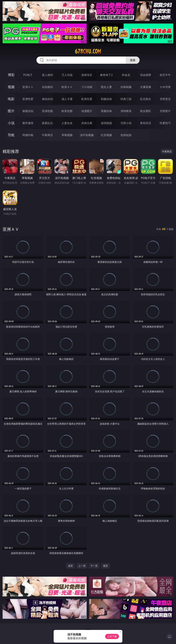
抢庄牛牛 (165, 75)
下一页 (94, 566)
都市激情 (28, 123)
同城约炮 (28, 135)
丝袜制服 (126, 87)
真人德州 (47, 75)
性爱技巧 (165, 123)
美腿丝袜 (106, 111)
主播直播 (146, 87)
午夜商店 (47, 135)
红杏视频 (106, 135)
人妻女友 (67, 123)
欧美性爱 (87, 99)
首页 (70, 566)
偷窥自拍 (28, 111)
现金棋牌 (146, 75)
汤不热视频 (87, 135)
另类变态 (165, 99)
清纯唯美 (126, 111)
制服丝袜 (106, 99)
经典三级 (126, 99)
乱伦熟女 (146, 99)
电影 (11, 99)
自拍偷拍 (47, 87)
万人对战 (67, 75)
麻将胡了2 (106, 75)
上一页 (82, 566)
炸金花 (126, 75)
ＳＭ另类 (165, 87)
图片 (11, 111)
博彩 (11, 75)
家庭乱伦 (47, 123)
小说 (11, 123)
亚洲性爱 (28, 99)
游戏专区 (87, 75)
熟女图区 (146, 111)
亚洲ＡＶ (28, 87)
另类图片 (165, 111)
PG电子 (28, 75)
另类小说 (126, 123)
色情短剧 (126, 135)
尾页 (106, 566)
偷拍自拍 (47, 99)
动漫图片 (87, 111)
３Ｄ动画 (87, 87)
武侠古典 (87, 123)
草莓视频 (67, 135)
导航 (11, 135)
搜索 (133, 60)
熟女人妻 (106, 87)
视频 (11, 87)
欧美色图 (67, 111)
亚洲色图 (47, 111)
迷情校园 (106, 123)
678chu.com (88, 51)
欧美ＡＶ (67, 87)
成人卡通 (67, 99)
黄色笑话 (146, 123)
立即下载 (112, 636)
